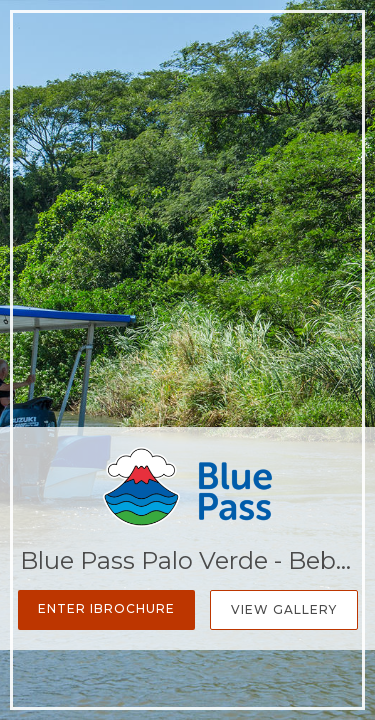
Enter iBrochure (106, 608)
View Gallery (284, 609)
